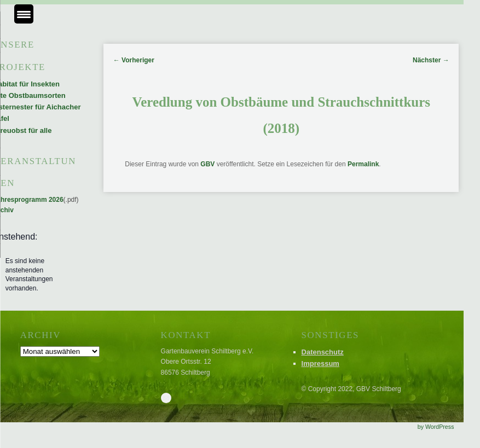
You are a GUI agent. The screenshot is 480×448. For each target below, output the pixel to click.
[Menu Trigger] (24, 14)
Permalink (363, 164)
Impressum (320, 363)
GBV (207, 164)
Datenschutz (323, 352)
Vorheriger (134, 60)
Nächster (431, 60)
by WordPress (436, 427)
